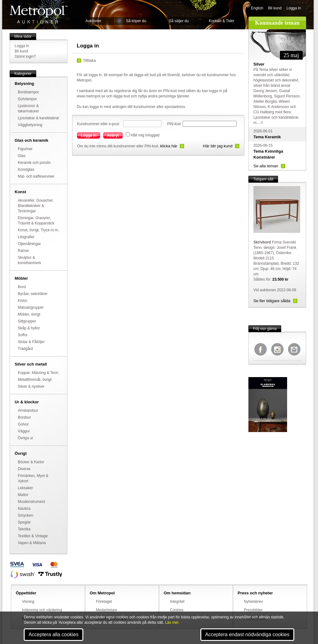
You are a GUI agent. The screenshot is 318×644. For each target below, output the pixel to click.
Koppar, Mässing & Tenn (38, 373)
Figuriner (25, 149)
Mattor (23, 495)
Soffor (23, 335)
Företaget (104, 602)
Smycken (25, 515)
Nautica (24, 509)
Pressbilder (253, 610)
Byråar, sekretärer (33, 294)
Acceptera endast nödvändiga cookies (247, 634)
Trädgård (25, 349)
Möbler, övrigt (29, 314)
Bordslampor (28, 92)
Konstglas (26, 170)
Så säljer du (179, 21)
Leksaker (25, 488)
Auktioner (93, 21)
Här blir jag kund (218, 146)
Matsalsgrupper (31, 307)
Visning (28, 602)
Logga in (294, 8)
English (257, 8)
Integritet (177, 602)
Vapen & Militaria (32, 543)
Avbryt (113, 135)
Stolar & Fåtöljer (31, 342)
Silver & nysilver (31, 386)
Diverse (24, 469)
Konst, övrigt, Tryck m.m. (38, 230)
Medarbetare (107, 610)
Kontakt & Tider (222, 21)
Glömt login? (25, 57)
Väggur (24, 431)
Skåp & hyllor (29, 328)
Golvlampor (27, 99)
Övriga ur (25, 438)
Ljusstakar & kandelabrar (39, 118)
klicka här (169, 146)
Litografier (26, 237)
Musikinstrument (31, 502)
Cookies (177, 610)
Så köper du (136, 21)
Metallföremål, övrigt (35, 380)
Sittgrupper (27, 321)
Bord (22, 287)
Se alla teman (266, 166)
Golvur (23, 424)
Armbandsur (28, 410)
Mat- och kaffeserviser (36, 176)
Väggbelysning (30, 125)
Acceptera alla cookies (53, 634)
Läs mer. (172, 622)
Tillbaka (89, 61)
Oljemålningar (29, 244)
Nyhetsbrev (254, 602)
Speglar (24, 522)
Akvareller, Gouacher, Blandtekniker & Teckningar (36, 206)
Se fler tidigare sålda (272, 301)
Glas (22, 156)
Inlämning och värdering (42, 610)
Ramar (23, 251)
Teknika (24, 529)
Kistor (23, 301)
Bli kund (275, 8)
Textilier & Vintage (33, 536)
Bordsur (24, 417)
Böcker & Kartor (31, 462)
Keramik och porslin (34, 163)
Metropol (39, 15)
